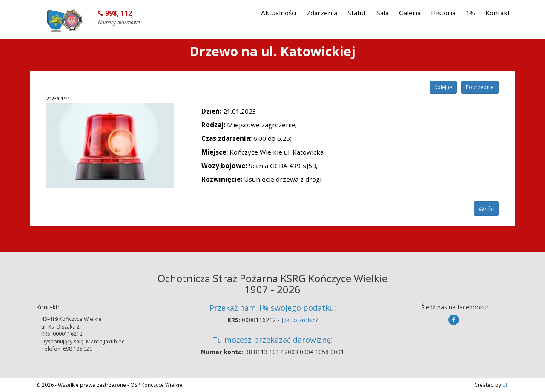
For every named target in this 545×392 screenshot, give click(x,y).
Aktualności (279, 13)
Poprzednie (480, 87)
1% (470, 13)
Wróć (486, 209)
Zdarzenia (322, 13)
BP (505, 385)
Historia (443, 13)
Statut (357, 13)
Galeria (410, 13)
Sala (383, 13)
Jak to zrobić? (300, 320)
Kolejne (443, 87)
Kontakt (498, 13)
